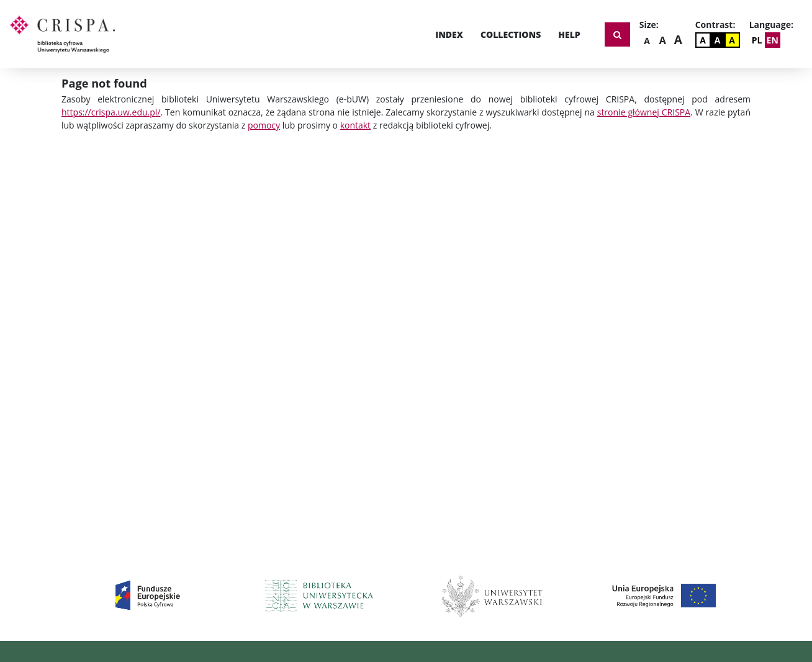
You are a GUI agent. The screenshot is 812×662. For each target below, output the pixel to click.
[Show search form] (617, 34)
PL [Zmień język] (757, 40)
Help (569, 34)
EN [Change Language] (773, 40)
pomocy (264, 125)
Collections (511, 34)
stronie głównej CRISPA (644, 112)
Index (449, 34)
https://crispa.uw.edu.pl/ (111, 112)
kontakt (355, 125)
